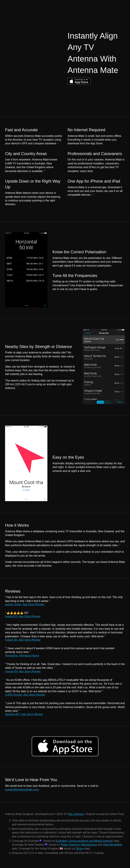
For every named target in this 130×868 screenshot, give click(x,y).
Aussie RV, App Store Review (23, 671)
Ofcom (80, 849)
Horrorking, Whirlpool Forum (22, 656)
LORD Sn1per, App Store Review (25, 695)
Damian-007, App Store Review (24, 714)
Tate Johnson (76, 814)
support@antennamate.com (22, 790)
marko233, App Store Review (23, 616)
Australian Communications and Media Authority (84, 841)
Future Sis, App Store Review (23, 640)
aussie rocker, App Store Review (25, 604)
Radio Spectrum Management (79, 845)
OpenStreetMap (113, 845)
